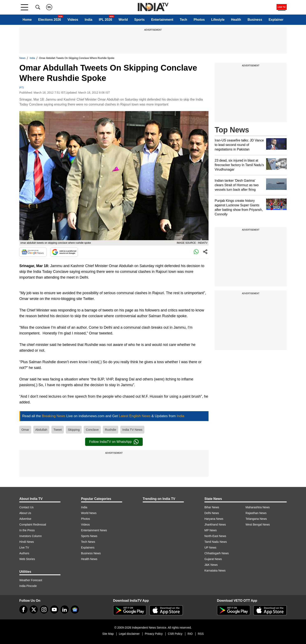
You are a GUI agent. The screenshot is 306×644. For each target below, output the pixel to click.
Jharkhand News (215, 525)
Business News (91, 553)
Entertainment (162, 20)
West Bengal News (258, 525)
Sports (140, 20)
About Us (25, 513)
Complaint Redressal (33, 525)
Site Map (108, 634)
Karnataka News (215, 571)
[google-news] (75, 610)
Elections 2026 (50, 20)
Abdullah (41, 430)
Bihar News (212, 507)
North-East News (215, 536)
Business (255, 20)
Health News (89, 559)
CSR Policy (175, 634)
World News (89, 513)
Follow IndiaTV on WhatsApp (114, 442)
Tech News (88, 542)
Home (27, 20)
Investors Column (31, 536)
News (22, 58)
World (123, 20)
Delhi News (212, 513)
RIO (190, 634)
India (89, 20)
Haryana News (214, 519)
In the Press (27, 530)
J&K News (211, 565)
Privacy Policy (154, 634)
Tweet (58, 430)
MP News (211, 530)
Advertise (25, 519)
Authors (24, 553)
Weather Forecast (31, 580)
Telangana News (256, 519)
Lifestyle (218, 20)
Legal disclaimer (129, 634)
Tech (183, 20)
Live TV (24, 548)
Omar (25, 430)
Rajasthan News (256, 513)
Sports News (89, 536)
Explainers (88, 548)
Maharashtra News (258, 507)
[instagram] (44, 610)
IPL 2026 (105, 20)
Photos (199, 20)
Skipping (74, 430)
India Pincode (28, 586)
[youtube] (54, 610)
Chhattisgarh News (217, 553)
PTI (22, 88)
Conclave (92, 430)
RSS (201, 634)
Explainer (276, 20)
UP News (210, 548)
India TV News (132, 430)
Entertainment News (94, 530)
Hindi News (27, 542)
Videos (73, 20)
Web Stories (27, 559)
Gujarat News (213, 559)
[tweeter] (34, 610)
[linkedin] (65, 610)
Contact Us (26, 507)
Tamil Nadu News (216, 542)
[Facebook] (23, 610)
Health (236, 20)
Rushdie (111, 430)
